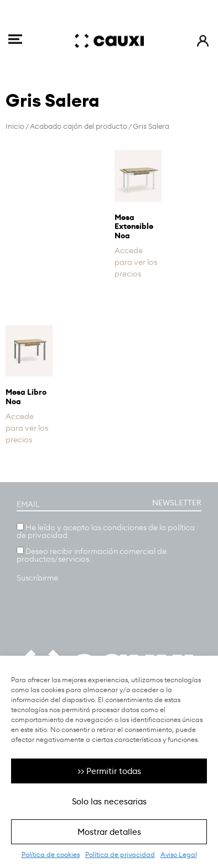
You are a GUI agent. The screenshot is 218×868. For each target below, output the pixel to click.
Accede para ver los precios (136, 262)
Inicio (15, 126)
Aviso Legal (179, 854)
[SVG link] (15, 33)
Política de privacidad (120, 854)
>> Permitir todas (109, 771)
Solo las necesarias (109, 801)
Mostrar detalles (109, 832)
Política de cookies (51, 854)
